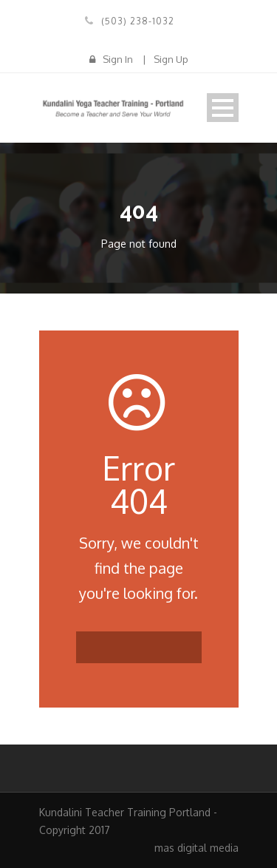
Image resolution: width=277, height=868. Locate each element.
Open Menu (223, 108)
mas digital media (196, 848)
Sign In (118, 59)
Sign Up (171, 59)
